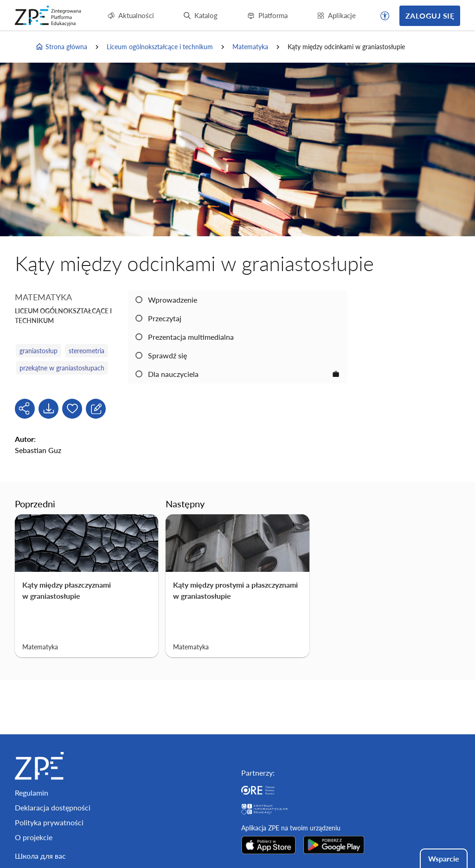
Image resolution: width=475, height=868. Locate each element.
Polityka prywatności (49, 822)
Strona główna (61, 47)
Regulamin (32, 793)
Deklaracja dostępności (53, 807)
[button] (385, 16)
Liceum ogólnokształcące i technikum (160, 47)
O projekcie (34, 837)
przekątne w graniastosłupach (62, 368)
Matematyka (250, 47)
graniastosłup (39, 351)
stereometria (87, 351)
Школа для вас (40, 856)
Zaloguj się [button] (430, 16)
